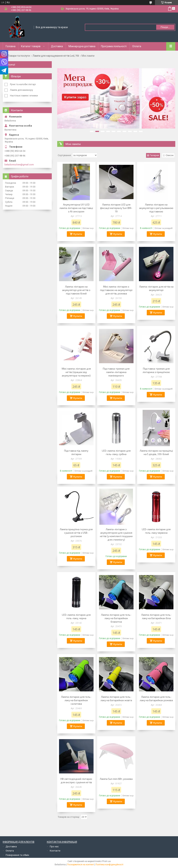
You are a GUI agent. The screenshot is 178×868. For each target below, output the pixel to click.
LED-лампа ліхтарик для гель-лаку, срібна (116, 452)
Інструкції (10, 65)
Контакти (55, 851)
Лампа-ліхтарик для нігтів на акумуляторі (156, 288)
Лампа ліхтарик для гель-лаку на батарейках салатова (76, 700)
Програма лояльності (114, 46)
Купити (78, 234)
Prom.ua (106, 861)
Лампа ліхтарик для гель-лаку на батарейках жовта (116, 698)
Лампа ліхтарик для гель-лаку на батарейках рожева (156, 698)
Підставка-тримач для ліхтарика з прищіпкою (156, 370)
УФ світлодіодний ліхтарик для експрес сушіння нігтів (76, 781)
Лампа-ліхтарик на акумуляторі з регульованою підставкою (156, 208)
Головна (11, 46)
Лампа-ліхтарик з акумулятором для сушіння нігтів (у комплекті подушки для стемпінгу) (116, 534)
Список (170, 155)
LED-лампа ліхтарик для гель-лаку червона (156, 531)
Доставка (57, 46)
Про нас (54, 846)
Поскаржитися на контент (81, 865)
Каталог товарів (31, 46)
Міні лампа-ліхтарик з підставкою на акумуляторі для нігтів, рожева (116, 290)
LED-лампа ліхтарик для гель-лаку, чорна (76, 616)
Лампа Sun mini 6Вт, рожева (116, 779)
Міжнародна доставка (82, 46)
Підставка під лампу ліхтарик (76, 452)
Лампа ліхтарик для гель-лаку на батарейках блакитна (116, 618)
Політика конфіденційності (109, 865)
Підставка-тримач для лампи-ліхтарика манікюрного (116, 372)
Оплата (137, 46)
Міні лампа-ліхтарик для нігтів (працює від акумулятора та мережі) (76, 372)
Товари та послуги (19, 56)
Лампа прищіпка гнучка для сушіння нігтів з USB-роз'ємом (76, 533)
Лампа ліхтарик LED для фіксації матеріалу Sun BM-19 (116, 208)
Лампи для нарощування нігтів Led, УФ (56, 56)
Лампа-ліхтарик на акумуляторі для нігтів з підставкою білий (76, 290)
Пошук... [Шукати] (165, 27)
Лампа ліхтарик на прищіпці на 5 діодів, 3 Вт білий (156, 452)
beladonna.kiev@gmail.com (19, 165)
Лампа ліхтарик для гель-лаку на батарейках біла (156, 616)
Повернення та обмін (17, 855)
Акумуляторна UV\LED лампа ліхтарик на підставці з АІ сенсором (76, 208)
